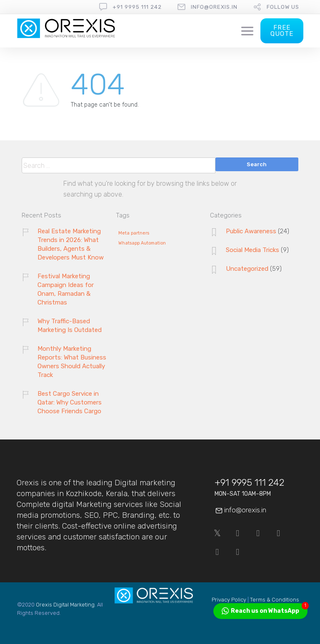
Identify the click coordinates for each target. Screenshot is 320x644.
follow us (283, 7)
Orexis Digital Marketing (65, 605)
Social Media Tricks (252, 250)
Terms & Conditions (275, 600)
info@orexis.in (214, 7)
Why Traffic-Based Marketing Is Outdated (70, 326)
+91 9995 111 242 (137, 7)
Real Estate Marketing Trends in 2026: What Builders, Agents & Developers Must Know (71, 244)
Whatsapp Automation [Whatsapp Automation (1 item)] (142, 243)
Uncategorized (247, 269)
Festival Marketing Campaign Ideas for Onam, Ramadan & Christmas (66, 289)
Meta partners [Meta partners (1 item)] (134, 233)
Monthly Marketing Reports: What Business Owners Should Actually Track (72, 362)
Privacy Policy (229, 600)
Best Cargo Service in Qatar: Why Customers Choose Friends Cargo (70, 402)
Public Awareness (251, 231)
